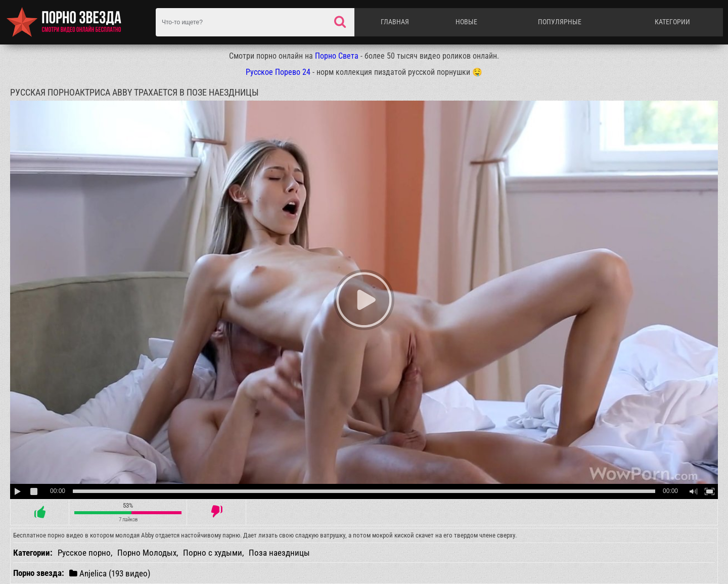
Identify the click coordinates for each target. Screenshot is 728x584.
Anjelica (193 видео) (110, 573)
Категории (672, 22)
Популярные (560, 22)
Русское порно (84, 553)
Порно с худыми (213, 553)
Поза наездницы (279, 553)
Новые (466, 22)
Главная (395, 22)
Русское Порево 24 (278, 72)
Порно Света (337, 56)
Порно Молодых (147, 553)
